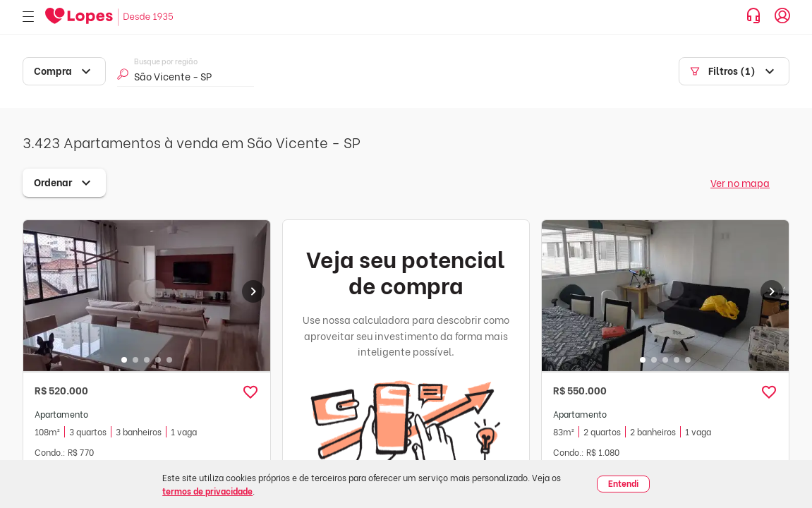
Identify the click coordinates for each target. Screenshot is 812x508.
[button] (250, 392)
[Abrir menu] (28, 17)
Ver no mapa (740, 182)
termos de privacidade (207, 491)
